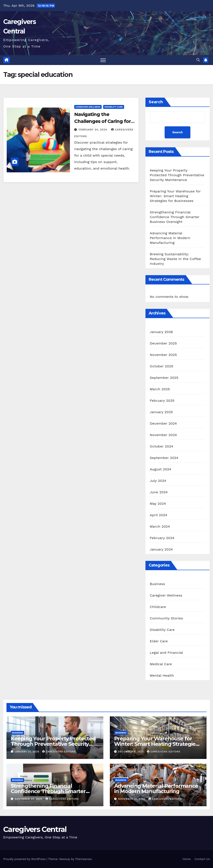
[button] (198, 60)
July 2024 (158, 481)
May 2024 (158, 504)
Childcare (158, 607)
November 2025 (163, 355)
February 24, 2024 (93, 130)
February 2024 (162, 538)
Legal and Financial (166, 653)
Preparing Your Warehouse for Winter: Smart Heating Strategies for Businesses (175, 196)
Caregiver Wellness (88, 107)
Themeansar (83, 859)
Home (187, 859)
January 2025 (161, 412)
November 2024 (163, 435)
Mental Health (162, 675)
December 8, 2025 (131, 752)
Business (157, 584)
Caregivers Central (35, 829)
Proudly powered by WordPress (25, 859)
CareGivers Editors (59, 752)
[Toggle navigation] (103, 60)
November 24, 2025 (29, 799)
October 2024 (161, 446)
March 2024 (160, 526)
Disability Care (114, 107)
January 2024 (161, 549)
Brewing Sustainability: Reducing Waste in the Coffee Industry (175, 259)
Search (156, 102)
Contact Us (202, 859)
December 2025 (163, 343)
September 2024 (164, 458)
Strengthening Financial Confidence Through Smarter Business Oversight (175, 217)
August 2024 (160, 469)
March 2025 (160, 389)
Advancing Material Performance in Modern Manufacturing (170, 238)
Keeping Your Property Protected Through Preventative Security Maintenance (177, 175)
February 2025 (162, 401)
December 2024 (163, 423)
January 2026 (161, 332)
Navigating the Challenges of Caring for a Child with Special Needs (104, 121)
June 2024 (159, 492)
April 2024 (159, 515)
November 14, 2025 (132, 799)
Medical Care (161, 664)
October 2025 (161, 366)
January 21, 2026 (28, 752)
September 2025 (164, 378)
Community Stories (166, 618)
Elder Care (159, 641)
